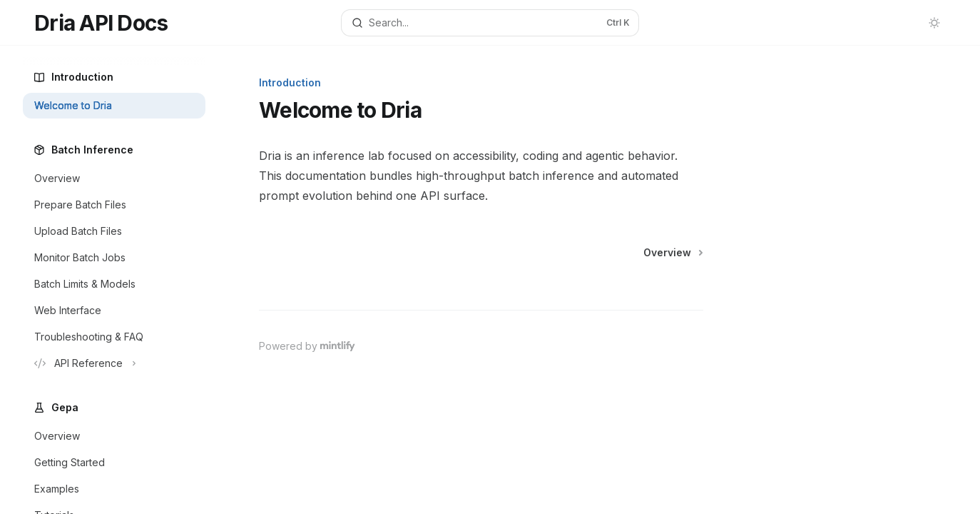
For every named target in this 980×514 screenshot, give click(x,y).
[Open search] (490, 23)
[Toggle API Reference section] (114, 363)
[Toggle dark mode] (934, 23)
